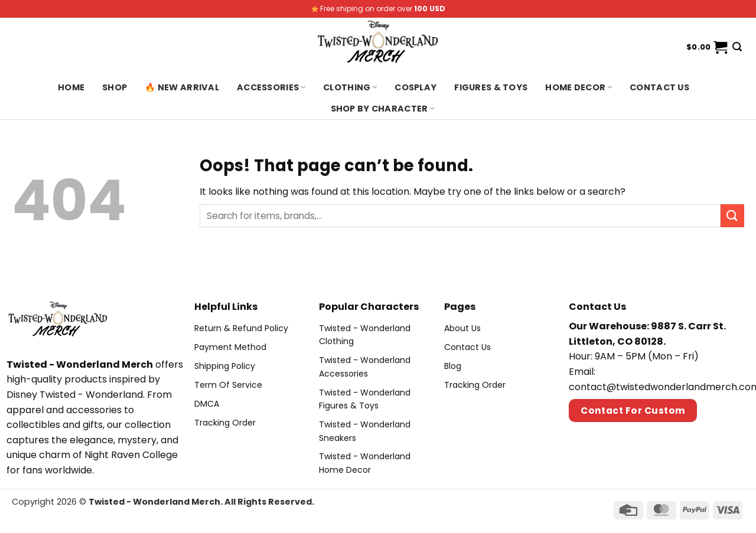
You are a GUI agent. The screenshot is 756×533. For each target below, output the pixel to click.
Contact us (659, 87)
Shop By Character (383, 109)
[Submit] (732, 216)
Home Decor (579, 87)
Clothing (350, 87)
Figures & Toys (491, 87)
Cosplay (416, 87)
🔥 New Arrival (182, 87)
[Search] (737, 47)
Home (71, 87)
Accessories (271, 87)
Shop (115, 87)
